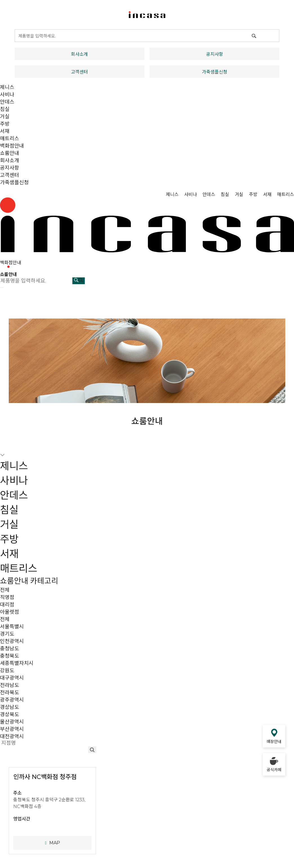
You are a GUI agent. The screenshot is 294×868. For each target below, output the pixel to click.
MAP (52, 843)
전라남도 (10, 685)
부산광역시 (12, 729)
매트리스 (10, 139)
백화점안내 (12, 146)
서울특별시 (12, 627)
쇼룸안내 (10, 153)
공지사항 (215, 54)
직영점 (7, 597)
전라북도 (10, 693)
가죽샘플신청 (215, 72)
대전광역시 (12, 736)
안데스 (7, 102)
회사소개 (79, 54)
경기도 (7, 634)
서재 (5, 131)
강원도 (7, 671)
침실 (5, 109)
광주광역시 (12, 700)
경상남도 (10, 707)
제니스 (7, 87)
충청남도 (10, 649)
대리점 (7, 605)
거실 (5, 117)
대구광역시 (12, 678)
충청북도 (10, 656)
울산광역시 (12, 722)
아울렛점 (10, 612)
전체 (5, 590)
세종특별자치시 (17, 663)
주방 (5, 124)
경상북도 (10, 715)
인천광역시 (12, 641)
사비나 (7, 95)
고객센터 (79, 72)
